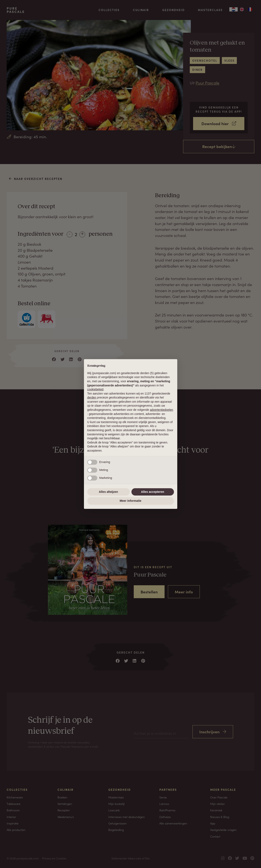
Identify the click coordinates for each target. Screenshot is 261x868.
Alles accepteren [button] (153, 492)
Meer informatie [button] (130, 501)
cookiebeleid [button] (95, 389)
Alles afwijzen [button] (109, 492)
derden (92, 397)
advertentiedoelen (162, 410)
